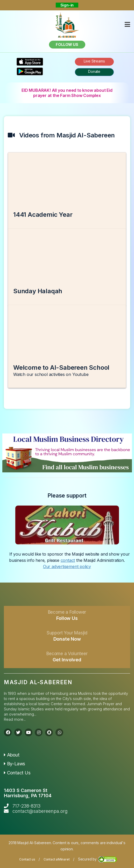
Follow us (67, 44)
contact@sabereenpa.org (40, 811)
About (12, 755)
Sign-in (67, 5)
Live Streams (94, 61)
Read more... (15, 719)
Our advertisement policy (67, 566)
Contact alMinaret (57, 859)
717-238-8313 (26, 806)
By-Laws (15, 764)
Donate (94, 71)
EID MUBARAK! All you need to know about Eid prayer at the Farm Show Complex (67, 93)
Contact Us (17, 773)
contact (68, 560)
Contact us (27, 859)
